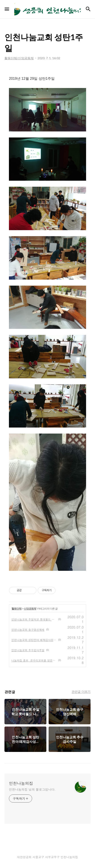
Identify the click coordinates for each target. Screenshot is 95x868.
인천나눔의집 (21, 783)
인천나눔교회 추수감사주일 (28, 650)
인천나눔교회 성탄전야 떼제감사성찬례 (34, 640)
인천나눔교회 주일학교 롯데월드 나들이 (34, 619)
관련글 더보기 (81, 692)
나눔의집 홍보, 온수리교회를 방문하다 (34, 660)
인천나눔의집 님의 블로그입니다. (32, 789)
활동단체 (17, 609)
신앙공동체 (30, 609)
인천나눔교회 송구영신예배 (28, 630)
